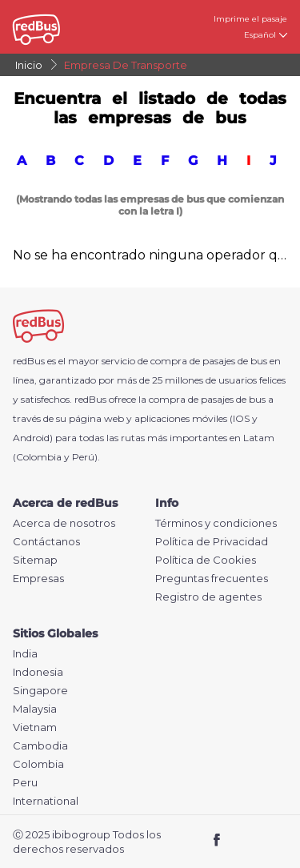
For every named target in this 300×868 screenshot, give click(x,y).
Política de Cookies (206, 560)
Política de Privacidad (212, 542)
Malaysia (35, 709)
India (25, 654)
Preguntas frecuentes (212, 579)
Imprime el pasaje (250, 19)
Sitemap (35, 560)
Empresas (38, 579)
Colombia (38, 764)
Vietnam (35, 727)
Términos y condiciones (216, 523)
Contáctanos (46, 542)
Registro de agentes (208, 597)
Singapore (40, 691)
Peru (25, 783)
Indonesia (38, 672)
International (46, 801)
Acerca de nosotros (64, 523)
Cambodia (40, 746)
